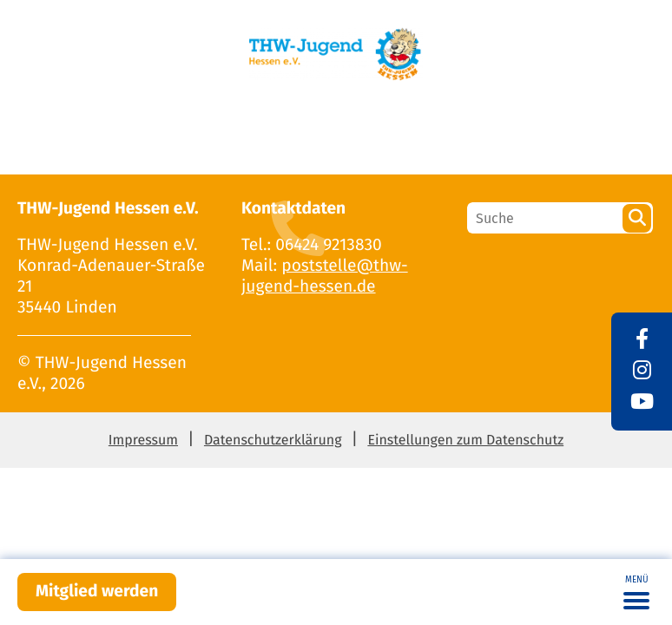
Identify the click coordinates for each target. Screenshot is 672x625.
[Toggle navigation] (636, 592)
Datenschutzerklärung (273, 441)
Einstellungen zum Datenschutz (465, 441)
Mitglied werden (97, 592)
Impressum (143, 441)
